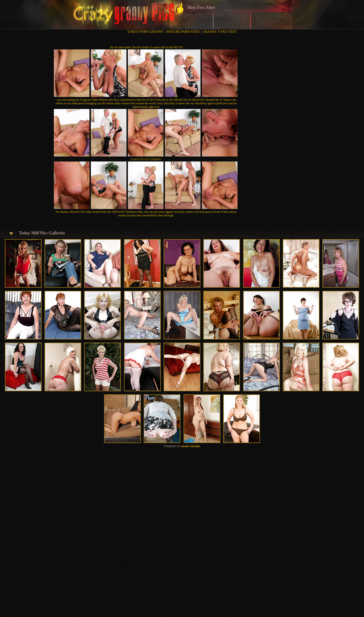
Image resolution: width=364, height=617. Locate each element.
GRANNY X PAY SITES (219, 32)
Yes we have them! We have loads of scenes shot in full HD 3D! (146, 47)
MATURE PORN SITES (183, 32)
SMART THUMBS (190, 446)
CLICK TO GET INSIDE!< (146, 159)
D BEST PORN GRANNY (145, 32)
